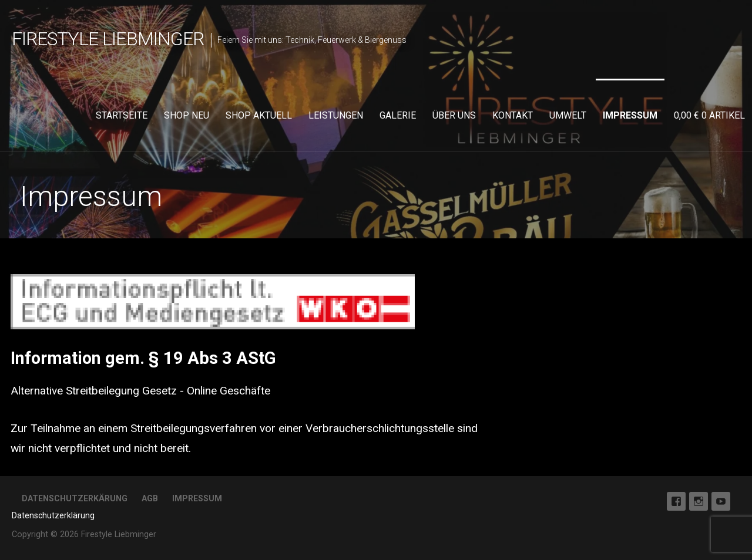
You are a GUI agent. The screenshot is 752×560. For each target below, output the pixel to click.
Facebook (676, 501)
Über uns (454, 115)
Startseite (122, 115)
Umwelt (568, 115)
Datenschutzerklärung (53, 515)
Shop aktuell (259, 115)
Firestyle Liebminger (108, 39)
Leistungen (336, 115)
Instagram (699, 501)
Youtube (721, 501)
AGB (150, 498)
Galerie (398, 115)
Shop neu (187, 115)
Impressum (630, 115)
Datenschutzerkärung (75, 498)
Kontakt (513, 115)
